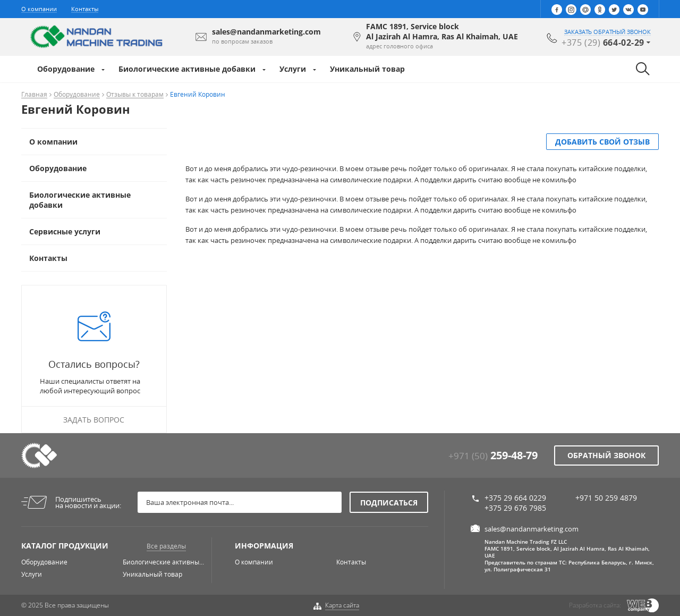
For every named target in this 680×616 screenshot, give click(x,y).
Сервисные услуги (65, 231)
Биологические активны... (163, 562)
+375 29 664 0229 (515, 498)
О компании (39, 9)
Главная (34, 95)
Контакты (85, 9)
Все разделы (166, 546)
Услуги (293, 69)
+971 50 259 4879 (606, 498)
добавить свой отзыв (602, 142)
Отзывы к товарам (135, 95)
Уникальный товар (367, 69)
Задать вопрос (94, 420)
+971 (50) (493, 456)
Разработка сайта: (595, 605)
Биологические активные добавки (187, 69)
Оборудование (66, 69)
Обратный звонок (606, 455)
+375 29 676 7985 (515, 508)
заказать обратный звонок (607, 32)
